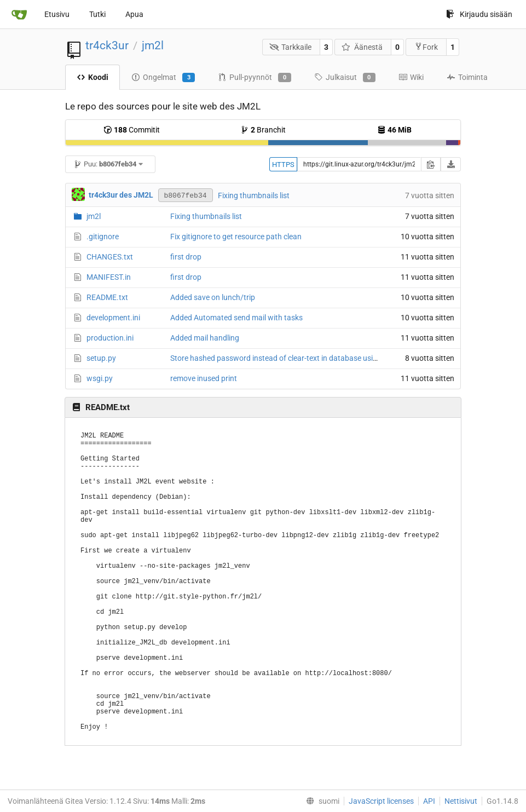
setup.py (101, 358)
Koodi (93, 77)
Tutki (97, 14)
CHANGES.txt (110, 257)
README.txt (107, 297)
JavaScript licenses (381, 801)
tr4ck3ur (107, 45)
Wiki (411, 77)
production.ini (110, 338)
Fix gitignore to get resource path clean (236, 237)
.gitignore (103, 237)
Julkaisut (345, 78)
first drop (186, 257)
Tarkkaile (291, 47)
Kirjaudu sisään (479, 14)
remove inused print (204, 378)
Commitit (132, 130)
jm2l (153, 45)
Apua (134, 14)
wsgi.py (100, 378)
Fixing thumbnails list (254, 195)
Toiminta (467, 77)
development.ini (113, 318)
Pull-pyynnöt (254, 78)
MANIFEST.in (109, 277)
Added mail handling (205, 338)
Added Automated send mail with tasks (236, 318)
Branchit (263, 130)
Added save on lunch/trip (213, 297)
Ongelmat (163, 78)
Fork (426, 47)
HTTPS (283, 165)
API (429, 801)
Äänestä (362, 47)
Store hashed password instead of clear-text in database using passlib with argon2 (310, 358)
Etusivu (57, 14)
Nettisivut (461, 801)
